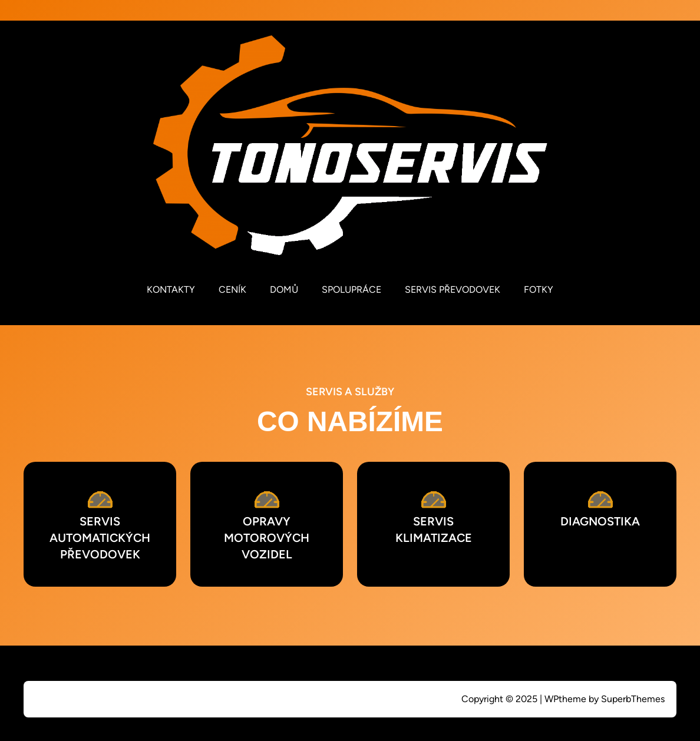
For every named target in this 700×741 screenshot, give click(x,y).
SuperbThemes (633, 699)
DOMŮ (284, 290)
